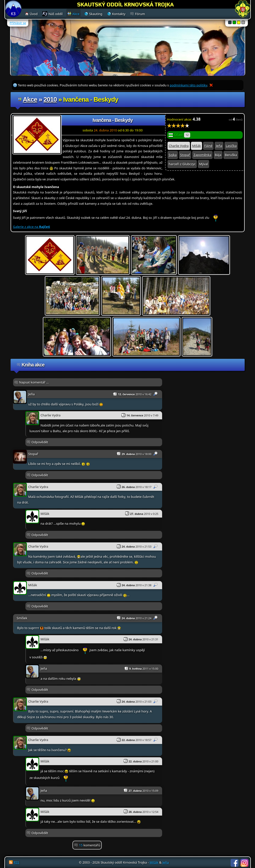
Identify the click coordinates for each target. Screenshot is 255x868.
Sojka (173, 155)
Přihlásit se (18, 23)
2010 (50, 99)
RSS (17, 862)
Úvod (34, 14)
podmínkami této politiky (188, 85)
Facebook (235, 863)
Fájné (208, 146)
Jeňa (219, 146)
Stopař (185, 155)
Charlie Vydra (179, 146)
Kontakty (119, 14)
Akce (30, 99)
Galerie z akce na (32, 227)
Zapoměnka (202, 155)
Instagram (244, 863)
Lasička (231, 146)
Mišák (197, 146)
